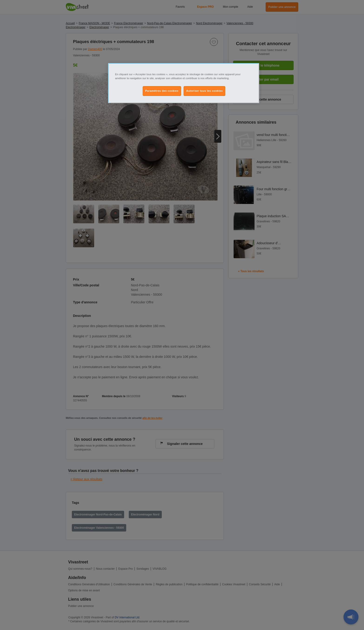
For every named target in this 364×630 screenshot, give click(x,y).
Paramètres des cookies (162, 91)
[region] (184, 83)
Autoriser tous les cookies (204, 91)
